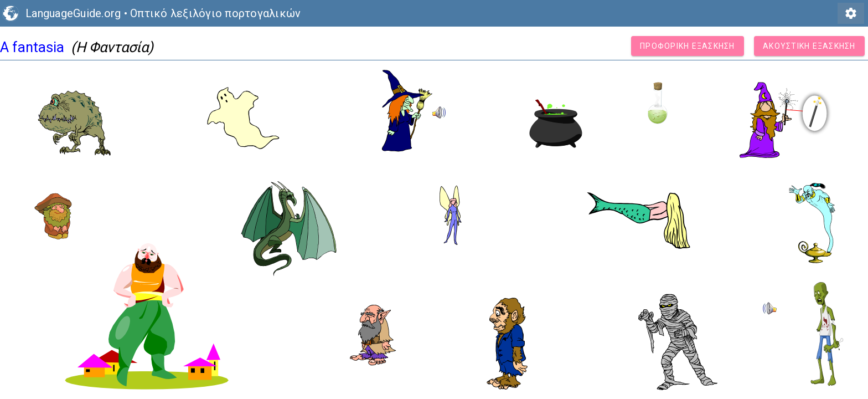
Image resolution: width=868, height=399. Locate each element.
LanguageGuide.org (73, 13)
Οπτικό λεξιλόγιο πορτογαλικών (215, 13)
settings (851, 13)
